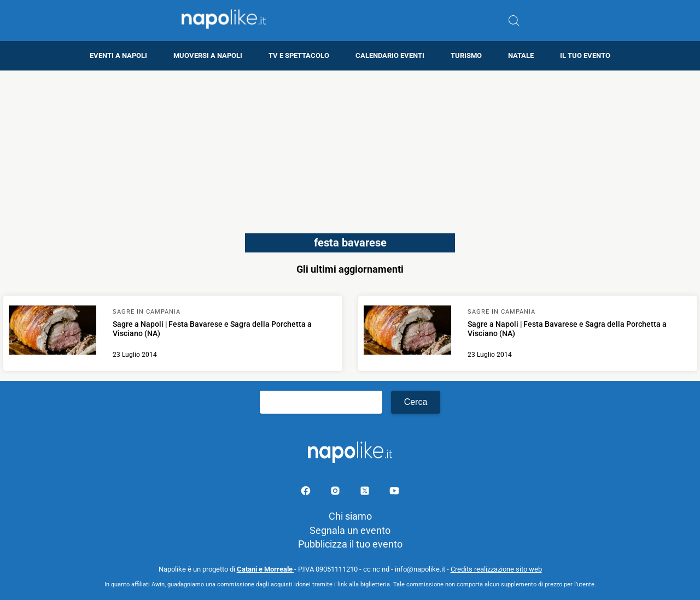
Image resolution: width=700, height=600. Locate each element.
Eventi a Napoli (118, 55)
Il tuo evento (585, 55)
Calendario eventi (390, 55)
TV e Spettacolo (299, 55)
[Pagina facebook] (307, 493)
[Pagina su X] (366, 493)
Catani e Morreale (266, 569)
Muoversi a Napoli (208, 55)
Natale (521, 55)
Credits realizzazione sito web (496, 569)
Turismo (466, 55)
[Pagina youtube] (394, 493)
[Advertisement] (350, 147)
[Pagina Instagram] (336, 493)
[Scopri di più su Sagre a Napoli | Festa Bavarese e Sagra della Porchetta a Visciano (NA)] (52, 332)
